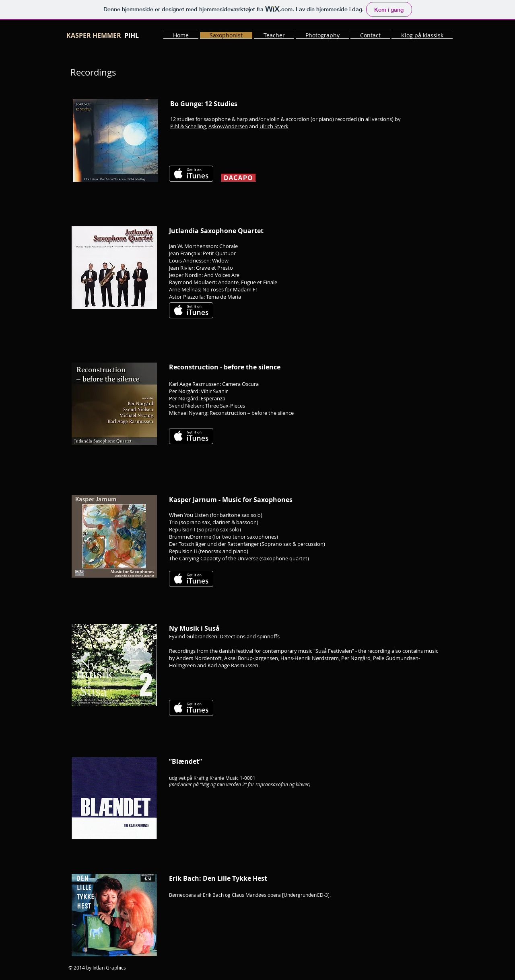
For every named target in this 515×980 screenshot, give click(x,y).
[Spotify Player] (363, 303)
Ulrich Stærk (274, 126)
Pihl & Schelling (188, 126)
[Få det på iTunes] (191, 174)
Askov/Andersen (228, 126)
